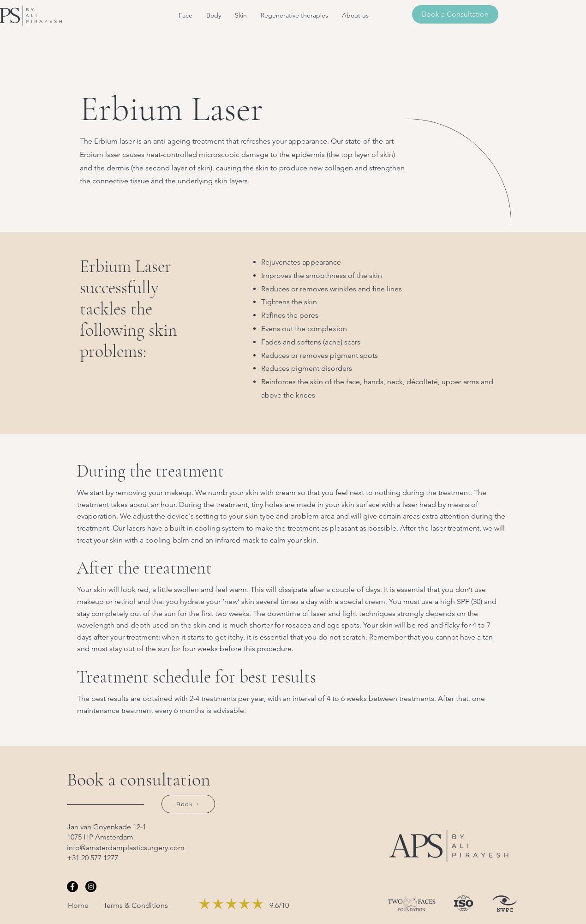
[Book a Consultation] (455, 14)
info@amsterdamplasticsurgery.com (126, 848)
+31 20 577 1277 (93, 858)
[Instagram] (91, 887)
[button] (185, 15)
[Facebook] (72, 887)
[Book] (188, 804)
